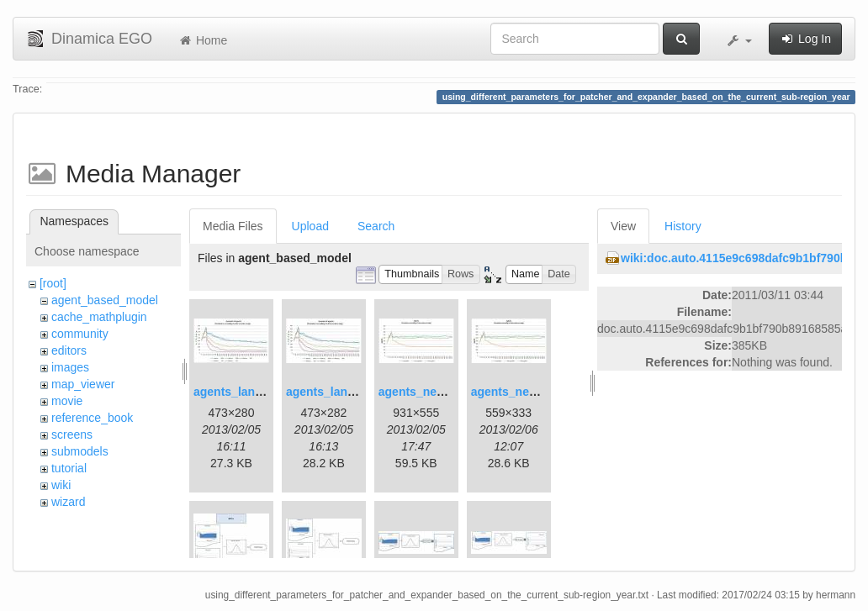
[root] (53, 283)
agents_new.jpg (423, 392)
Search (376, 226)
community (80, 334)
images (70, 367)
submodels (80, 451)
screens (72, 435)
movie (67, 401)
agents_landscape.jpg (255, 392)
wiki (61, 485)
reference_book (92, 418)
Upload (310, 226)
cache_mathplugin (99, 317)
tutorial (69, 468)
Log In (805, 39)
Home (202, 40)
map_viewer (83, 384)
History (683, 226)
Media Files (233, 226)
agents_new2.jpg (519, 392)
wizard (68, 502)
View (623, 226)
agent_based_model (105, 300)
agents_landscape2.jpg (351, 392)
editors (69, 350)
